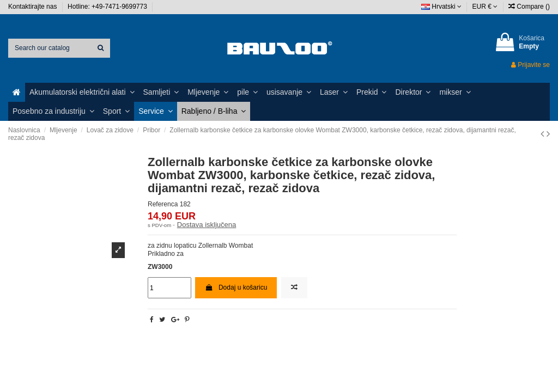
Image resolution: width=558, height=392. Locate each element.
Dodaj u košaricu (236, 287)
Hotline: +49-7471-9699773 (108, 7)
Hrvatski (441, 7)
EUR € (485, 7)
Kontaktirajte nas (34, 7)
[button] (82, 92)
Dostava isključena (207, 225)
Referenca (163, 204)
